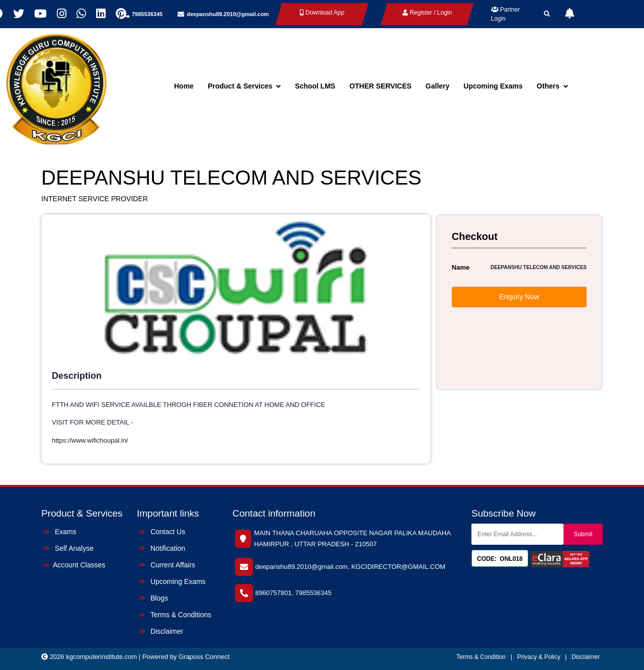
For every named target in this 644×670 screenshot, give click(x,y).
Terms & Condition (481, 657)
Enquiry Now (519, 297)
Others (552, 86)
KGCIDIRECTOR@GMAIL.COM (398, 567)
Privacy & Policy (540, 657)
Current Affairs (167, 565)
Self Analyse (69, 548)
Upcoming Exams (493, 86)
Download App (322, 13)
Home (184, 86)
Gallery (437, 86)
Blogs (154, 598)
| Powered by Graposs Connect (184, 657)
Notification (162, 548)
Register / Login (427, 13)
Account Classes (74, 565)
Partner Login (506, 14)
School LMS (315, 86)
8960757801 (273, 593)
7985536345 (147, 14)
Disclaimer (161, 631)
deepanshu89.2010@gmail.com (228, 14)
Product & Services (244, 86)
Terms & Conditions (175, 615)
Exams (60, 532)
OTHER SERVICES (380, 86)
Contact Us (162, 532)
